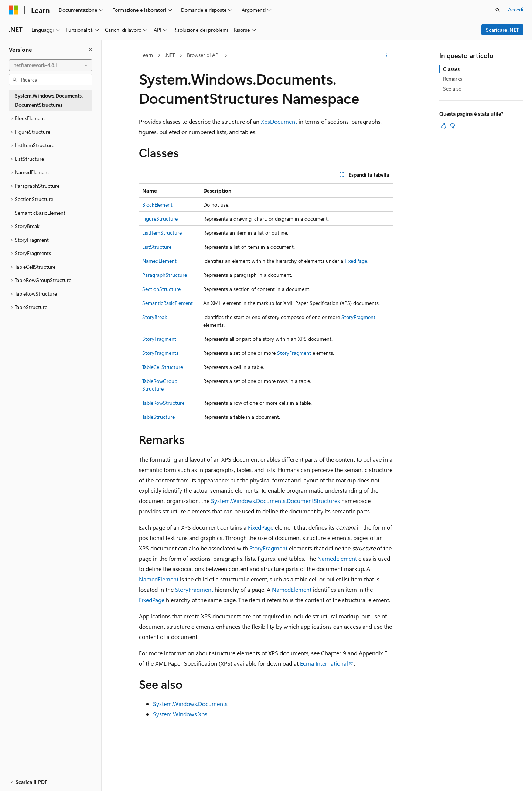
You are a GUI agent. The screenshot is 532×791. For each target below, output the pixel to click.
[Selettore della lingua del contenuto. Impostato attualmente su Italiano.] (25, 779)
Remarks (453, 79)
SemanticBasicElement (168, 303)
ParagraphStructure (165, 275)
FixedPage (356, 261)
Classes (451, 69)
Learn (147, 55)
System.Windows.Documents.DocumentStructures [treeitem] (49, 100)
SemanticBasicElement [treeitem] (40, 213)
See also (452, 89)
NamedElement (159, 261)
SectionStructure (161, 289)
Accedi (516, 9)
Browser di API (203, 55)
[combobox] (51, 65)
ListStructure (157, 247)
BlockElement (157, 205)
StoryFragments (160, 353)
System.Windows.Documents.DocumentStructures (275, 501)
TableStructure (158, 417)
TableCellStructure (163, 367)
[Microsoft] (14, 10)
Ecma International (324, 663)
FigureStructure (160, 219)
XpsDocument (279, 121)
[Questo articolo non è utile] (453, 126)
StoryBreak (155, 317)
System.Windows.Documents (190, 704)
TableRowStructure (163, 403)
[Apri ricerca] (498, 10)
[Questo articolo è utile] (444, 126)
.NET (170, 55)
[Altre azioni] (387, 55)
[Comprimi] (91, 50)
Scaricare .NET (502, 30)
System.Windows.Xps (180, 714)
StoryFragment (358, 317)
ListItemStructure (162, 233)
